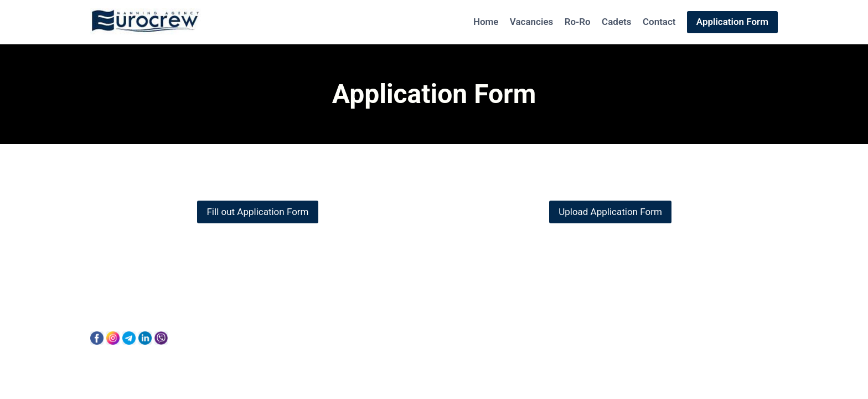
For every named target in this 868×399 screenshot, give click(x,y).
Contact (659, 22)
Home (486, 22)
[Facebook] (97, 338)
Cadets (616, 22)
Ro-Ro (578, 22)
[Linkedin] (145, 338)
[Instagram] (113, 338)
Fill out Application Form (257, 212)
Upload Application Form (610, 212)
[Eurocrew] (146, 22)
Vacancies (531, 22)
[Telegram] (129, 338)
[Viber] (161, 338)
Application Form (732, 22)
